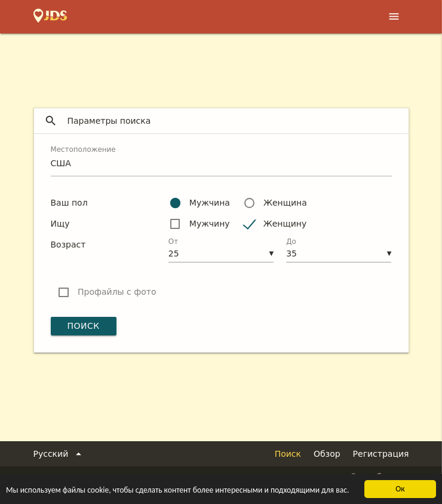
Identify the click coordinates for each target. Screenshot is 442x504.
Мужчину (210, 224)
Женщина (285, 203)
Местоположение (83, 149)
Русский (59, 454)
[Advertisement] (221, 66)
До (291, 242)
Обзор (327, 454)
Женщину (285, 224)
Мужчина (210, 203)
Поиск (84, 326)
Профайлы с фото (117, 292)
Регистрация (381, 454)
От (173, 242)
